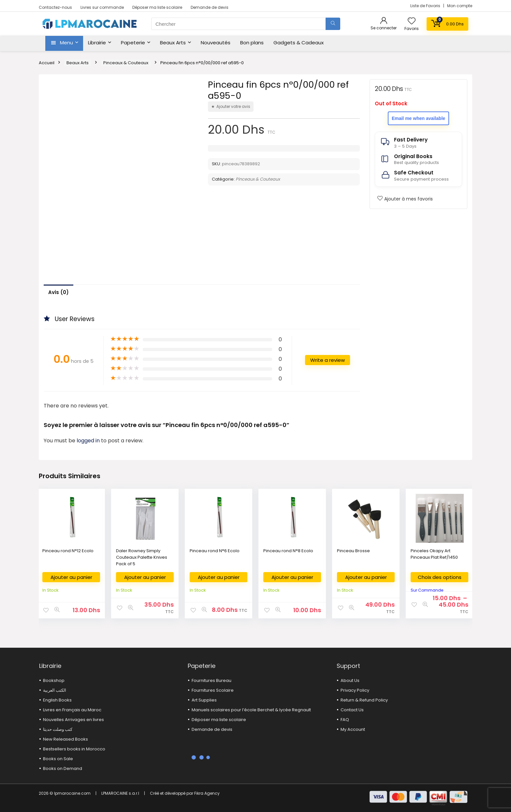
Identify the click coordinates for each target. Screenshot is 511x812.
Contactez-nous (55, 7)
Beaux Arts (173, 43)
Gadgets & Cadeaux (299, 43)
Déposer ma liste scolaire (157, 7)
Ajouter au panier (71, 577)
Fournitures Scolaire (213, 690)
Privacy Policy (355, 690)
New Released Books (66, 739)
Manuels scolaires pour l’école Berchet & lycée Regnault (251, 710)
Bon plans (252, 43)
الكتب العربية (55, 690)
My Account (353, 729)
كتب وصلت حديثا (58, 729)
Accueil (47, 63)
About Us (350, 680)
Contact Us (352, 710)
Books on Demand (63, 768)
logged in (89, 441)
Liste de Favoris (426, 6)
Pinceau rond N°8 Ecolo (288, 551)
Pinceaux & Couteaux (126, 63)
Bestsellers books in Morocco (74, 749)
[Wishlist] (412, 21)
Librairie (97, 43)
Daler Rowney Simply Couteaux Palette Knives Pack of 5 (142, 557)
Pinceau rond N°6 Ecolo (215, 551)
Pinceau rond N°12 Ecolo (68, 551)
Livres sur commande (102, 7)
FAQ (345, 720)
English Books (57, 700)
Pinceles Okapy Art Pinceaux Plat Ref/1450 (434, 554)
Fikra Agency (207, 793)
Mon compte (460, 6)
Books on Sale (58, 759)
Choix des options (440, 577)
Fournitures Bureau (212, 680)
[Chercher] (333, 24)
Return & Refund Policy (364, 700)
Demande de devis (210, 7)
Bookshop (54, 680)
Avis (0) (58, 292)
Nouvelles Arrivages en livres (73, 720)
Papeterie (133, 43)
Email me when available (418, 118)
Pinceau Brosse (353, 551)
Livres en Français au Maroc (72, 710)
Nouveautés (216, 43)
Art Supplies (204, 700)
